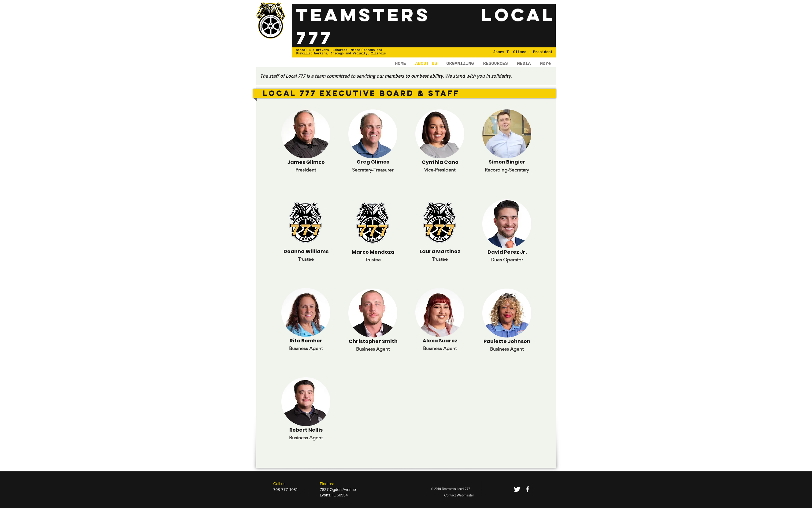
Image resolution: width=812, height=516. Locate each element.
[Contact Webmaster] (459, 496)
